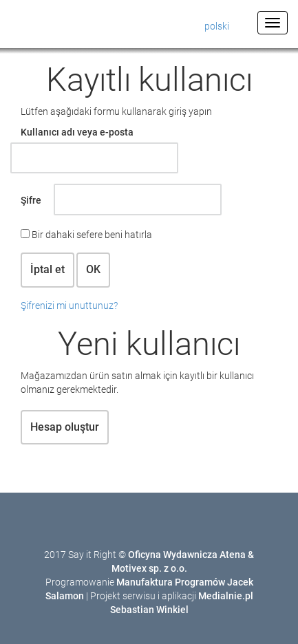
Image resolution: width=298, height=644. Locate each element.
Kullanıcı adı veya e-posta (77, 132)
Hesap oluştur (65, 427)
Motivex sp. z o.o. (149, 568)
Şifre (31, 200)
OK (93, 269)
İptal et (47, 269)
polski (217, 26)
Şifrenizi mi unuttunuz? (69, 305)
